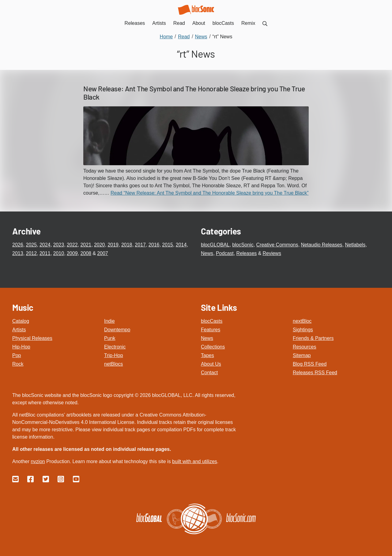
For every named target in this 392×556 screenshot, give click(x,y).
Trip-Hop (114, 355)
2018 (127, 245)
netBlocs (113, 364)
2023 (58, 245)
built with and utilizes (195, 461)
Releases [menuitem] (135, 23)
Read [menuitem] (179, 23)
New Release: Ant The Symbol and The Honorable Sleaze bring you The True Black (194, 93)
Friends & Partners (313, 338)
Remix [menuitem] (248, 23)
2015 (168, 245)
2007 (103, 253)
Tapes (207, 355)
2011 (45, 253)
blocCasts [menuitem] (223, 23)
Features (211, 330)
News (207, 253)
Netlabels (355, 245)
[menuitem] (265, 23)
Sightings (303, 330)
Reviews (272, 253)
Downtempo (117, 330)
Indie (109, 321)
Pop (17, 355)
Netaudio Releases (321, 245)
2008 (86, 253)
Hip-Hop (21, 347)
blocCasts (212, 321)
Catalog (21, 321)
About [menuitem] (199, 23)
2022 (72, 245)
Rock (18, 364)
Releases (247, 253)
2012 (31, 253)
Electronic (115, 347)
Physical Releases (32, 338)
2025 (31, 245)
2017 (140, 245)
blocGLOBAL (215, 245)
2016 (154, 245)
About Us (211, 364)
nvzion (38, 461)
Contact (209, 373)
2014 (181, 245)
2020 (100, 245)
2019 (113, 245)
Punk (110, 338)
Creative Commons (277, 245)
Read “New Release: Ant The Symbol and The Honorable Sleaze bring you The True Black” (210, 193)
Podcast (225, 253)
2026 (18, 245)
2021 (86, 245)
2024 (45, 245)
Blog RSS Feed (310, 364)
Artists (19, 330)
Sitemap (302, 355)
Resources (304, 347)
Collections (213, 347)
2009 (72, 253)
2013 (18, 253)
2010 (58, 253)
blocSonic (243, 245)
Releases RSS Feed (315, 373)
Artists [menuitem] (159, 23)
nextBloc (302, 321)
